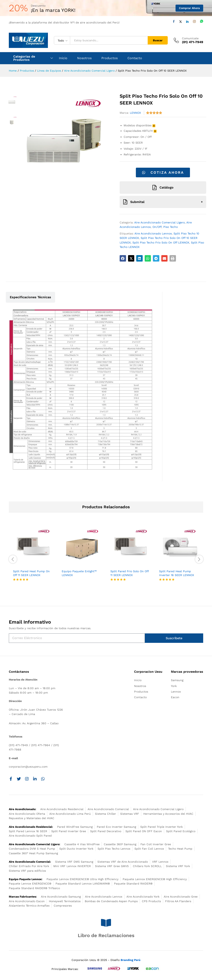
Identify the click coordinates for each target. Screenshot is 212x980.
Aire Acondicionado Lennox (153, 233)
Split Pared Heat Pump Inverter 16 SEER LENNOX (177, 573)
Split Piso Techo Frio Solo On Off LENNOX (161, 242)
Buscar (158, 40)
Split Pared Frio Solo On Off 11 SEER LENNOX (130, 573)
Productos (110, 58)
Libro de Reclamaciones (106, 935)
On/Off (157, 227)
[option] (33, 557)
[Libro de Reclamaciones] (106, 923)
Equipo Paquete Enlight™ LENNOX (79, 573)
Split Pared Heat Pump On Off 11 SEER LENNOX (31, 573)
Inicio (63, 58)
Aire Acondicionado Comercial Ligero (160, 222)
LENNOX (135, 113)
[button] (123, 258)
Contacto (135, 58)
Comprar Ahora (189, 8)
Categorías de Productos (24, 58)
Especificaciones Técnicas (30, 297)
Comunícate (190, 38)
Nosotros (84, 58)
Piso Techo (171, 227)
